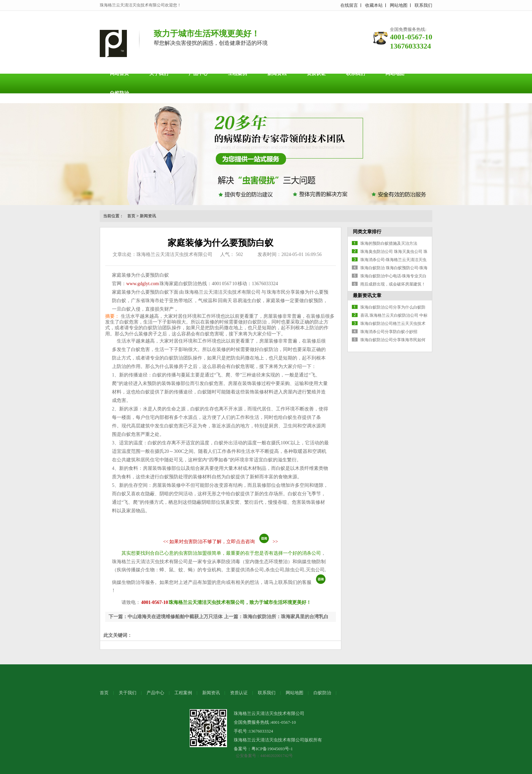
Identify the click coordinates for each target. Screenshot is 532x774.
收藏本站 (374, 5)
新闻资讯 (277, 73)
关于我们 (159, 73)
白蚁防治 (119, 93)
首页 (131, 216)
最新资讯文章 (367, 296)
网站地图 (399, 5)
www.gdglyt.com (142, 284)
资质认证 (316, 73)
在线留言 (349, 5)
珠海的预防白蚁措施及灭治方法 (389, 243)
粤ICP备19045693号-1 (272, 749)
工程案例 (237, 73)
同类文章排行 (367, 232)
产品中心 (198, 73)
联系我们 (423, 5)
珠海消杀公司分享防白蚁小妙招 (389, 332)
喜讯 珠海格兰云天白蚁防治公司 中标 (394, 315)
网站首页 (119, 73)
